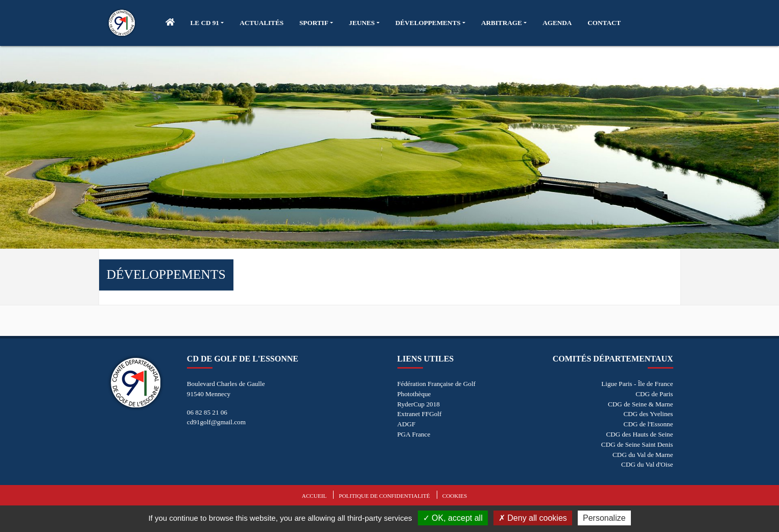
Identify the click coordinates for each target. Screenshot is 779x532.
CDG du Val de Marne (643, 455)
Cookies (455, 496)
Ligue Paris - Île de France (637, 384)
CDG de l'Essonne (648, 424)
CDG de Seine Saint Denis (637, 444)
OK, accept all (453, 518)
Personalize (604, 518)
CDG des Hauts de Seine (639, 434)
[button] (207, 23)
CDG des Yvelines (648, 414)
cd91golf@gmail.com (216, 422)
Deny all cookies (533, 518)
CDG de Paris (654, 394)
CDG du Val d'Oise (647, 464)
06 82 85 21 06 (207, 412)
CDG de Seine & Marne (640, 404)
